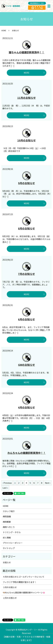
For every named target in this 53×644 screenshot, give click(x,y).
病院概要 (7, 522)
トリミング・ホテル (12, 532)
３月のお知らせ (10, 587)
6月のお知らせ (26, 319)
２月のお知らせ (10, 598)
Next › (48, 483)
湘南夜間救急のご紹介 (37, 3)
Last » (5, 488)
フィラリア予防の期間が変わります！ (20, 582)
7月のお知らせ (26, 274)
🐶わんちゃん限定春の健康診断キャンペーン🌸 (24, 592)
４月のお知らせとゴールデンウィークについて (24, 577)
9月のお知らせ (26, 183)
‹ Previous (7, 483)
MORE (27, 73)
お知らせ (7, 562)
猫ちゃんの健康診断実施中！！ (27, 52)
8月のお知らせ (26, 228)
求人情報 (7, 538)
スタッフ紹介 (9, 511)
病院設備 (7, 516)
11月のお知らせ (27, 98)
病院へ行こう (9, 527)
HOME (4, 30)
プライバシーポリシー (13, 543)
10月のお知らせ (27, 140)
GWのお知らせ (26, 365)
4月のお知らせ (26, 407)
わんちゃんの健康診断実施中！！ (27, 453)
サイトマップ (9, 548)
